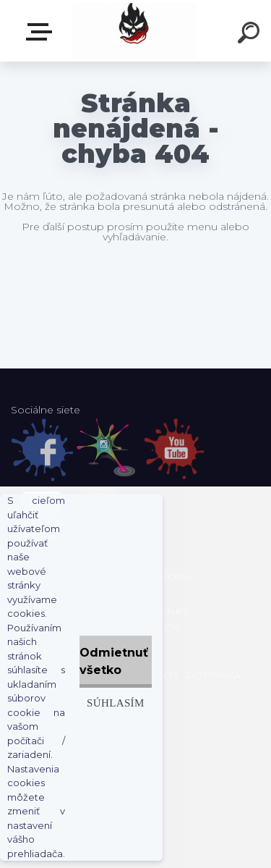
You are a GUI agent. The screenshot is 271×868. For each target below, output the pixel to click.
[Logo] (134, 31)
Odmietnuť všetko (114, 661)
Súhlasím (116, 703)
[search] (251, 35)
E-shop (42, 32)
